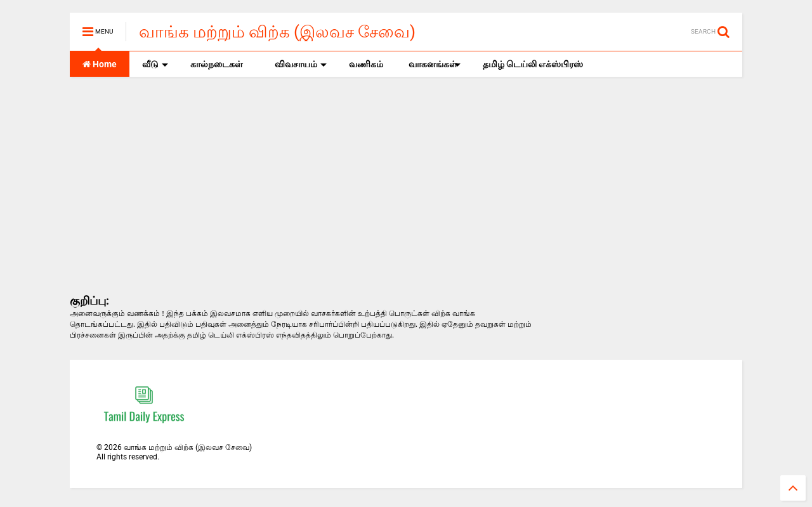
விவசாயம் (301, 64)
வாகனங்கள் (435, 64)
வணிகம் (366, 64)
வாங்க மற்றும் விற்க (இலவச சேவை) (277, 32)
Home (100, 64)
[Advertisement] (301, 185)
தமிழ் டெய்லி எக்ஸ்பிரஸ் (533, 64)
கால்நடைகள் (217, 64)
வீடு (155, 64)
